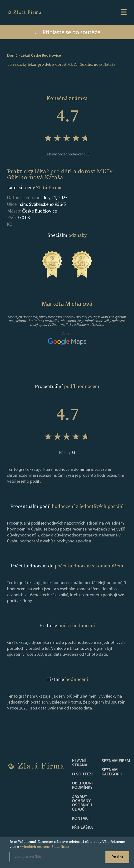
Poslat (117, 857)
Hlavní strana (80, 763)
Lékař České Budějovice (41, 56)
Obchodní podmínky (82, 786)
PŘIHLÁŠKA (82, 828)
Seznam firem (116, 761)
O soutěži (82, 774)
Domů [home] (12, 56)
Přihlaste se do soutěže (67, 33)
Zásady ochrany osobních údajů (82, 803)
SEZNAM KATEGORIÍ (112, 772)
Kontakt (81, 819)
